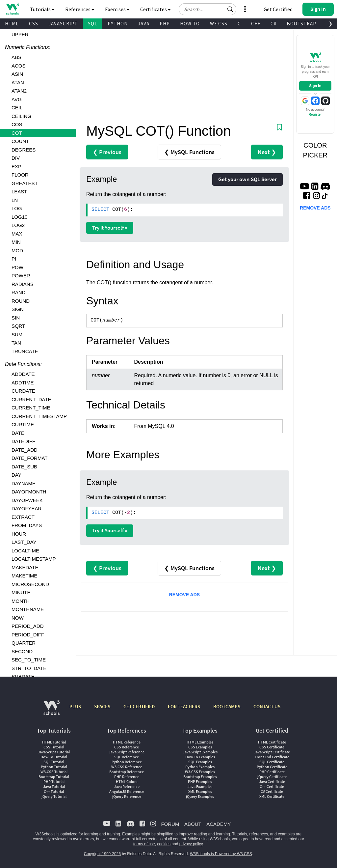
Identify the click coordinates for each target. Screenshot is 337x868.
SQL (93, 24)
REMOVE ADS (185, 595)
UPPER (20, 34)
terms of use (144, 844)
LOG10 (19, 217)
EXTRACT (23, 517)
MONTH (21, 601)
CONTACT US (267, 706)
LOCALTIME (25, 551)
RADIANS (23, 284)
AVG (17, 99)
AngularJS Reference (127, 791)
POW (17, 267)
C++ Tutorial (54, 791)
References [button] (80, 9)
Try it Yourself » (110, 228)
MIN (16, 242)
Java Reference (127, 786)
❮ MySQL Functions (189, 152)
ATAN (18, 83)
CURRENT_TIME (31, 408)
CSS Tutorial (54, 747)
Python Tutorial (54, 767)
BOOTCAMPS (227, 706)
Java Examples (200, 786)
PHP (165, 24)
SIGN (18, 309)
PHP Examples (200, 782)
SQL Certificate (272, 762)
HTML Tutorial (54, 742)
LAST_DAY (24, 542)
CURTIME (23, 424)
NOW (18, 618)
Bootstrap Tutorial (54, 777)
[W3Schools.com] (52, 711)
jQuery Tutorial (54, 796)
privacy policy (191, 844)
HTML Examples (200, 742)
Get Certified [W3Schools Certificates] (278, 9)
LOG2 (18, 225)
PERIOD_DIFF (28, 635)
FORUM (170, 824)
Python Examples (200, 767)
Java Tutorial (54, 786)
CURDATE (23, 391)
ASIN (17, 74)
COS (17, 124)
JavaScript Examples (200, 752)
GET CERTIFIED (139, 706)
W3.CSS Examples (200, 772)
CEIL (17, 108)
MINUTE (21, 592)
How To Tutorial (54, 757)
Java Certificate (272, 782)
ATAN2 (19, 91)
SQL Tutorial (54, 762)
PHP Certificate (272, 772)
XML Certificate (272, 796)
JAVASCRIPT (63, 24)
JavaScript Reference (127, 752)
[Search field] (207, 9)
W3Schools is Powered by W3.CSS (221, 854)
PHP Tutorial (54, 782)
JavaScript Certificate (272, 752)
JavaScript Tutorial (54, 752)
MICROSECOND (30, 584)
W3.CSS (219, 24)
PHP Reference (127, 777)
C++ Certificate (272, 786)
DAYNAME (24, 483)
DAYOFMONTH (29, 492)
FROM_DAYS (27, 525)
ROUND (21, 301)
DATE (18, 433)
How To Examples (200, 757)
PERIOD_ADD (28, 626)
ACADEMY (219, 824)
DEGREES (24, 150)
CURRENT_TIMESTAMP (39, 416)
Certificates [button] (156, 9)
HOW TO (190, 24)
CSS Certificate (272, 747)
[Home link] (12, 9)
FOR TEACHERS (184, 706)
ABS (16, 57)
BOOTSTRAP (301, 24)
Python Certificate (272, 767)
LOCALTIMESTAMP (34, 559)
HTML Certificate (272, 742)
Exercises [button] (117, 9)
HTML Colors (127, 782)
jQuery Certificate (272, 777)
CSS (34, 24)
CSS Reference (127, 747)
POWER (21, 276)
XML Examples (200, 791)
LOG (17, 208)
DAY (16, 475)
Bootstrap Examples (200, 777)
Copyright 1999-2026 (102, 854)
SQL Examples (200, 762)
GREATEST (25, 183)
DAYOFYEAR (26, 508)
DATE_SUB (24, 467)
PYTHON (118, 24)
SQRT (18, 326)
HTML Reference (127, 742)
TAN (16, 343)
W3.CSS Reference (127, 767)
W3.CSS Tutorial (54, 772)
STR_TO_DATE (29, 668)
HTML (12, 24)
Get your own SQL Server (247, 179)
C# (273, 24)
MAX (17, 234)
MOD (17, 251)
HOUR (19, 534)
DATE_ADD (25, 450)
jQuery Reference (127, 796)
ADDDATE (23, 374)
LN (15, 200)
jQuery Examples (200, 796)
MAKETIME (24, 576)
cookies (164, 844)
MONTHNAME (28, 609)
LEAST (19, 192)
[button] (230, 9)
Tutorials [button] (42, 9)
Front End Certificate (272, 757)
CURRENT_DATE (31, 399)
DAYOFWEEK (27, 500)
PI (14, 259)
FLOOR (20, 175)
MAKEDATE (25, 567)
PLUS (75, 706)
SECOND (22, 651)
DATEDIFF (23, 441)
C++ (256, 24)
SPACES (102, 706)
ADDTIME (23, 383)
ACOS (19, 66)
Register (315, 114)
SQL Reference (127, 757)
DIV (16, 158)
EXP (16, 167)
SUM (17, 335)
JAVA (144, 24)
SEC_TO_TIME (29, 660)
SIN (16, 318)
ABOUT (193, 824)
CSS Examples (200, 747)
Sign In (315, 86)
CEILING (21, 116)
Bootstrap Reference (127, 772)
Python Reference (127, 762)
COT (17, 133)
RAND (19, 292)
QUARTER (24, 643)
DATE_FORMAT (29, 458)
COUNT (20, 141)
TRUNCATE (25, 351)
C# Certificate (272, 791)
